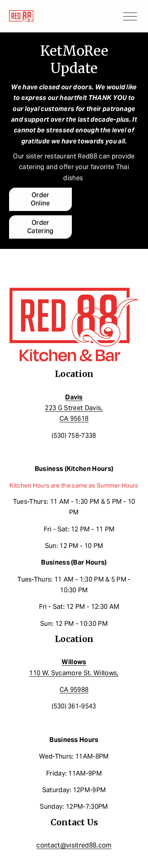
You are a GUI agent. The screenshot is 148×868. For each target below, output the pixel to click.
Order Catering (40, 227)
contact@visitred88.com (74, 845)
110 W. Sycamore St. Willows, (74, 667)
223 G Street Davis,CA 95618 (74, 408)
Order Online (40, 199)
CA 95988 (74, 690)
